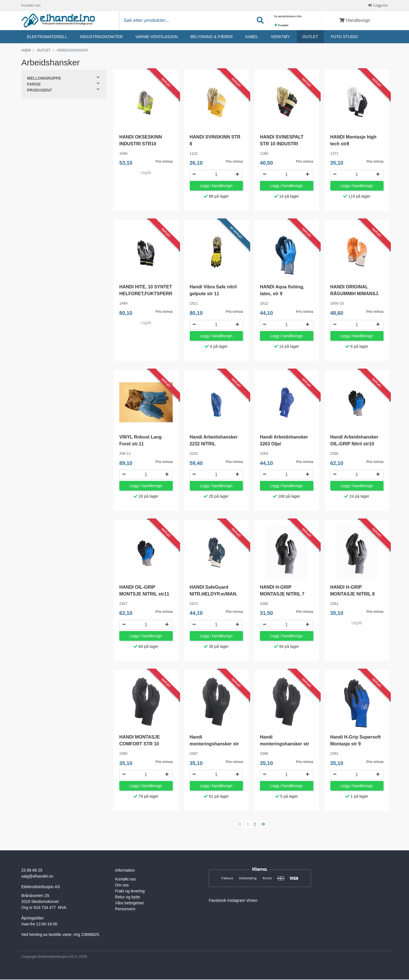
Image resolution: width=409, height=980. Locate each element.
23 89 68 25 (32, 871)
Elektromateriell (47, 37)
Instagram (236, 901)
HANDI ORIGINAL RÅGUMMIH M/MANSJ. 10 (355, 294)
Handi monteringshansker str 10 (214, 744)
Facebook (217, 901)
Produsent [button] (39, 91)
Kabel (252, 37)
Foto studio (344, 37)
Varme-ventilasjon (157, 37)
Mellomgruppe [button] (44, 79)
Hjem (26, 51)
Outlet (310, 37)
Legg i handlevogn (216, 186)
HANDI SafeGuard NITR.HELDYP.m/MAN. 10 (214, 595)
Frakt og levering (130, 892)
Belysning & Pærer (211, 37)
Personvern (125, 910)
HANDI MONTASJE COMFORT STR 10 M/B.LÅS (140, 744)
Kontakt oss (31, 6)
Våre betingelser (130, 904)
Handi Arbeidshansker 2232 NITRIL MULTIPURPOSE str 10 (214, 444)
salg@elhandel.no (37, 877)
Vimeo (252, 901)
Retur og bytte (128, 898)
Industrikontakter (102, 37)
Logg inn (380, 6)
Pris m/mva (164, 162)
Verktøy (280, 37)
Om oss (122, 886)
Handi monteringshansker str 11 (284, 744)
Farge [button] (34, 85)
